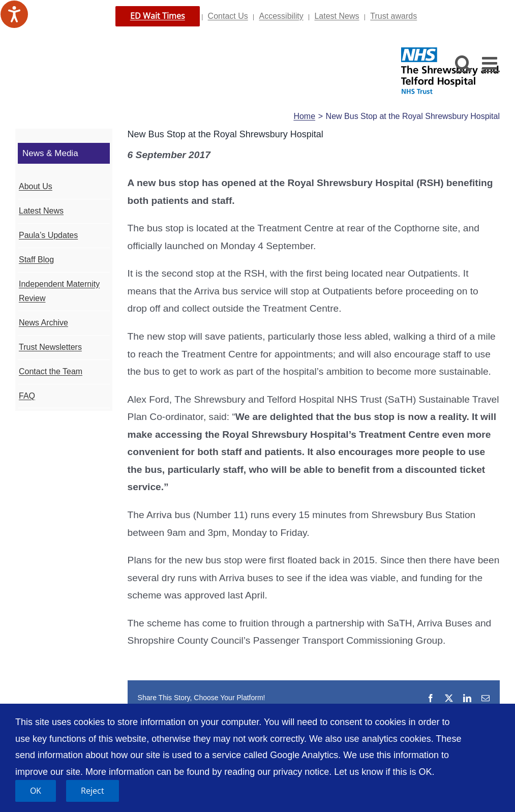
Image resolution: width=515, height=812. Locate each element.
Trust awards (393, 16)
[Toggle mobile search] (463, 63)
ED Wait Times (158, 16)
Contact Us (228, 16)
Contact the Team (51, 371)
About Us (36, 186)
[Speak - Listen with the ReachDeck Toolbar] (14, 14)
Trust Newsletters (50, 347)
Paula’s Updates (48, 235)
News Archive (43, 323)
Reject (93, 791)
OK (36, 791)
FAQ (27, 396)
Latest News (337, 16)
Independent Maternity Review (59, 291)
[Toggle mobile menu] (491, 63)
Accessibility (281, 16)
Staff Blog (36, 260)
